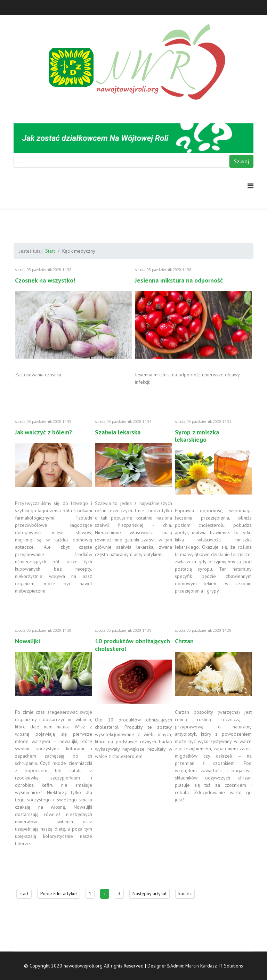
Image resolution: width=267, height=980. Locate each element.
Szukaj (241, 161)
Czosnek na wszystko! (45, 280)
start (24, 893)
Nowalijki (27, 641)
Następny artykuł (149, 893)
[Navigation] (250, 186)
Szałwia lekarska (118, 432)
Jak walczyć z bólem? (43, 432)
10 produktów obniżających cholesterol (132, 645)
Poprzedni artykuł (59, 893)
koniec (185, 893)
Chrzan (184, 641)
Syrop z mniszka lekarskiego (197, 436)
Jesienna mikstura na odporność (179, 280)
